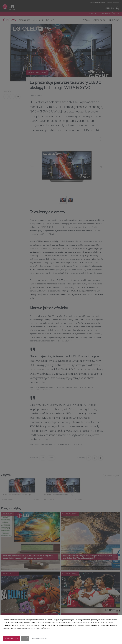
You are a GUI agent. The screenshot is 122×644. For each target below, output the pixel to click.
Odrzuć (25, 638)
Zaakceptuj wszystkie (12, 638)
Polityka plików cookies (40, 638)
